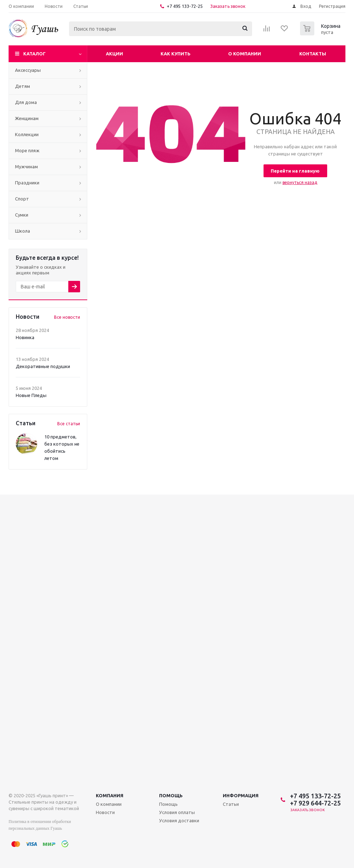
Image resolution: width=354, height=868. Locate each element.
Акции (114, 54)
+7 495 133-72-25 (185, 6)
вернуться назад (300, 182)
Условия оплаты (177, 812)
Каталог (35, 54)
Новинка (25, 337)
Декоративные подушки (43, 366)
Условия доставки (179, 820)
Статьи (231, 804)
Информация (241, 795)
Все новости (67, 317)
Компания (110, 795)
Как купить (176, 54)
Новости (105, 812)
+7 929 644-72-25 (315, 803)
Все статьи (69, 424)
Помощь (171, 795)
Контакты (313, 54)
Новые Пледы (31, 395)
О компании (245, 54)
